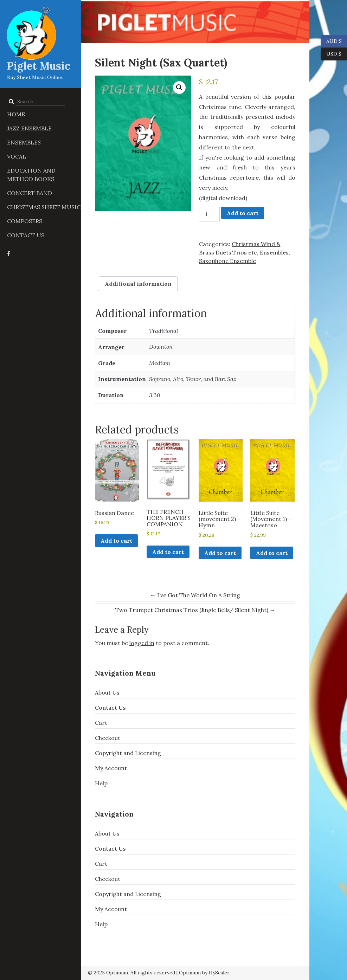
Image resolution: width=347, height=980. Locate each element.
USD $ (334, 54)
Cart (101, 723)
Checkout (108, 738)
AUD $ (331, 41)
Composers (25, 221)
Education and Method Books (31, 175)
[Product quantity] (209, 214)
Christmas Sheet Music (44, 207)
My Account (111, 768)
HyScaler (219, 973)
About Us (107, 692)
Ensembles (24, 142)
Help (101, 783)
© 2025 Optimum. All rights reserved (131, 973)
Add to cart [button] (116, 541)
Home (16, 114)
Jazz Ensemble (29, 128)
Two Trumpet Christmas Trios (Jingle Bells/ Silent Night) (195, 610)
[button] (179, 88)
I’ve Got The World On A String (195, 595)
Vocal (17, 156)
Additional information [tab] (138, 284)
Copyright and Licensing (128, 753)
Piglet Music (39, 66)
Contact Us (26, 235)
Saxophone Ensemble (227, 261)
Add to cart (243, 213)
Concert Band (30, 193)
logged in (142, 643)
